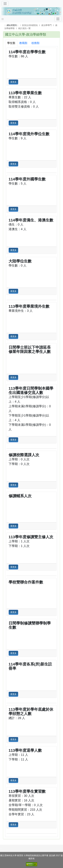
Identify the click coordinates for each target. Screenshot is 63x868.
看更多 (13, 82)
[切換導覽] (5, 4)
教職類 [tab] (23, 43)
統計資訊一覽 (24, 28)
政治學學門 (47, 25)
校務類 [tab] (35, 43)
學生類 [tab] (11, 43)
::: (3, 19)
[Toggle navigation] (58, 19)
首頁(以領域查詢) (29, 25)
